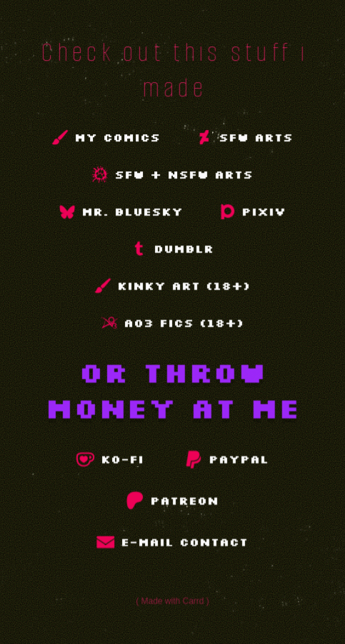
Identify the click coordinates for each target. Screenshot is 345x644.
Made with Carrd (173, 600)
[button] (106, 137)
